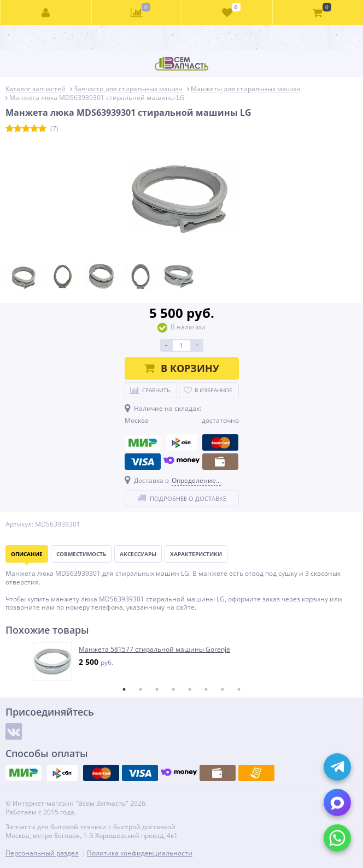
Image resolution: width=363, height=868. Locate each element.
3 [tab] (157, 689)
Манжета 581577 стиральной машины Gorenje (154, 649)
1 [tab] (124, 689)
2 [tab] (140, 689)
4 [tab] (173, 689)
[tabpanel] (182, 662)
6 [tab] (206, 689)
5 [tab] (190, 689)
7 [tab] (223, 689)
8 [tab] (239, 689)
